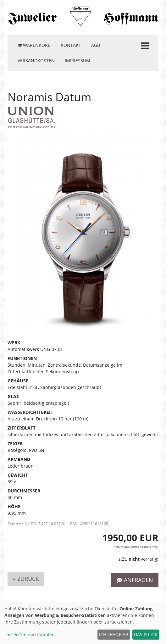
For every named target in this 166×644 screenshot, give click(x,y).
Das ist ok (146, 634)
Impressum (77, 61)
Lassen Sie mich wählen (30, 634)
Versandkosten (36, 61)
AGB (96, 45)
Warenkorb (34, 45)
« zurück (26, 579)
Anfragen (135, 580)
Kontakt (71, 45)
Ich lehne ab (114, 634)
